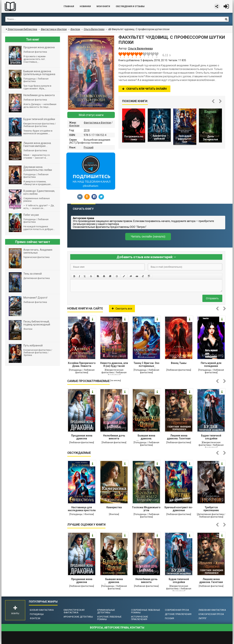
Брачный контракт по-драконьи (179, 509)
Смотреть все (122, 309)
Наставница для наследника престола (82, 509)
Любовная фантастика (212, 610)
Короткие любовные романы (109, 618)
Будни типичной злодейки (211, 437)
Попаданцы (37, 614)
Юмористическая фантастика (74, 611)
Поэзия (169, 618)
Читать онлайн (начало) (148, 236)
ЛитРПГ (203, 618)
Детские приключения (178, 614)
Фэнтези (74, 126)
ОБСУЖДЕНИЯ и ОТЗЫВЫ (130, 6)
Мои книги (103, 6)
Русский (89, 147)
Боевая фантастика (42, 610)
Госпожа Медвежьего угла (146, 509)
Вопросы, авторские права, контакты (117, 628)
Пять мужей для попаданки (211, 364)
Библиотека (29, 6)
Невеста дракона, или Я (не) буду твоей (114, 364)
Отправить (212, 298)
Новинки (85, 6)
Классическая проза (211, 614)
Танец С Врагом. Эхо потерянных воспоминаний (146, 365)
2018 (87, 130)
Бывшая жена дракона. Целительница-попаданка (146, 437)
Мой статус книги (91, 115)
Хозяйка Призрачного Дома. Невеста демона (82, 365)
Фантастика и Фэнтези (97, 123)
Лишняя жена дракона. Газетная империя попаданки (179, 437)
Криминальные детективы (106, 611)
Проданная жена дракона (82, 437)
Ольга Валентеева (94, 29)
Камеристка (114, 507)
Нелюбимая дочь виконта (114, 437)
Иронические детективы (78, 617)
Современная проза (177, 610)
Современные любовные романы (146, 611)
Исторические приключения (140, 618)
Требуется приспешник (211, 509)
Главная (69, 6)
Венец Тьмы (179, 363)
